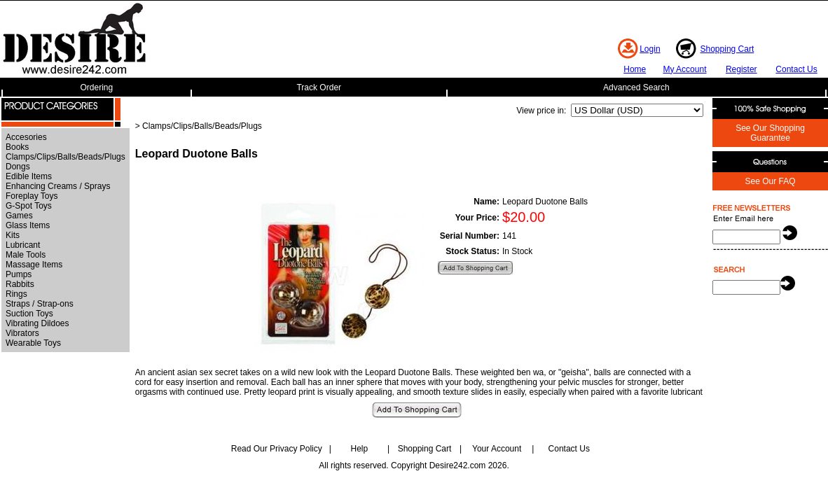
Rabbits (20, 284)
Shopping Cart (727, 49)
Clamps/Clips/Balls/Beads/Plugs (65, 157)
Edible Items (29, 176)
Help (360, 449)
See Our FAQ (770, 181)
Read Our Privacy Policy (277, 449)
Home (635, 69)
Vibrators (22, 333)
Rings (16, 294)
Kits (13, 235)
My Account (684, 69)
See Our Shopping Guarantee (770, 133)
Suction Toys (29, 314)
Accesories (26, 137)
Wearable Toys (33, 343)
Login (650, 49)
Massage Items (34, 265)
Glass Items (28, 225)
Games (19, 216)
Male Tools (26, 255)
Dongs (18, 167)
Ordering (97, 87)
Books (17, 147)
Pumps (19, 274)
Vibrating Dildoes (37, 323)
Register (741, 69)
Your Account (497, 449)
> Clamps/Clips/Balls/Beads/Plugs (199, 126)
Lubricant (23, 245)
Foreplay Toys (32, 196)
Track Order (319, 87)
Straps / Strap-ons (40, 304)
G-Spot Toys (29, 206)
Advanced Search (636, 87)
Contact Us (796, 69)
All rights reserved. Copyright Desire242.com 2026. (414, 465)
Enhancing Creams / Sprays (58, 186)
